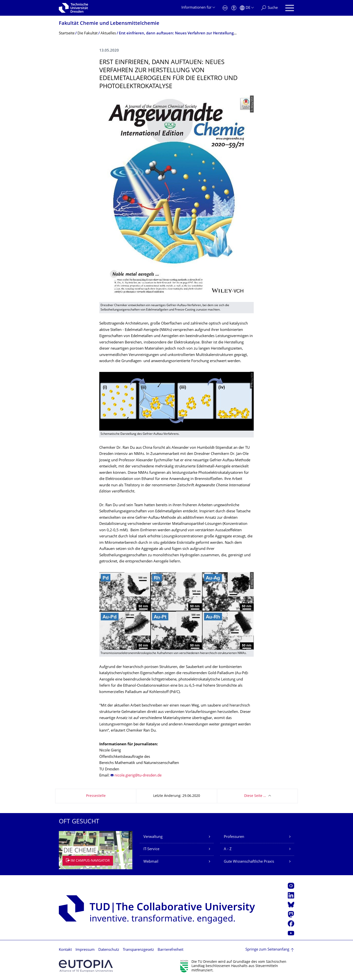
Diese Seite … (255, 796)
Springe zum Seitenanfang (267, 950)
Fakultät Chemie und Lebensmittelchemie (109, 24)
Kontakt (65, 950)
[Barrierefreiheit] (234, 8)
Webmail (151, 862)
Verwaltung (153, 837)
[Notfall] (225, 8)
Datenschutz (109, 950)
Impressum (85, 950)
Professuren (234, 837)
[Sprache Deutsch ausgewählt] (247, 8)
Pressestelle (96, 796)
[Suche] (269, 8)
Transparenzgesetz (138, 950)
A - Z (228, 849)
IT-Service (151, 849)
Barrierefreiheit (170, 950)
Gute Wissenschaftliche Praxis (249, 862)
